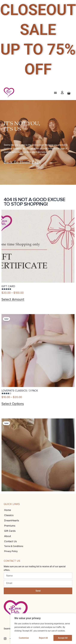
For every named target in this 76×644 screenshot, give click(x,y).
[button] (55, 93)
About (8, 536)
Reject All (43, 638)
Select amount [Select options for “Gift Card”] (13, 300)
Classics (9, 515)
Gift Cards (10, 531)
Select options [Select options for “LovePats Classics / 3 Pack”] (13, 404)
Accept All (63, 638)
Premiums (10, 526)
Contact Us (10, 541)
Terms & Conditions (14, 546)
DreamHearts (12, 520)
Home (8, 510)
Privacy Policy (11, 551)
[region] (43, 629)
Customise (24, 638)
